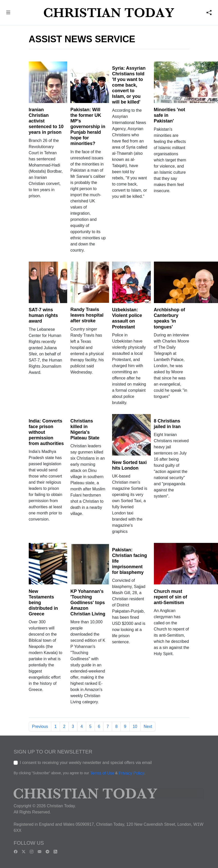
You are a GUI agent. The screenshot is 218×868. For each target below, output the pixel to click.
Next (148, 726)
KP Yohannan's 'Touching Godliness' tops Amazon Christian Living (88, 603)
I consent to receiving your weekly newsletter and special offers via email (86, 763)
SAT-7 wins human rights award (43, 315)
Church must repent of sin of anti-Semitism (171, 597)
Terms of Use (102, 773)
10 (135, 726)
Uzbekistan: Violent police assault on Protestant (127, 318)
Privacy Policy (132, 773)
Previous (40, 726)
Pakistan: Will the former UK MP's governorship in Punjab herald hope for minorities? (88, 127)
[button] (8, 13)
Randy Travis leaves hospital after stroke (87, 315)
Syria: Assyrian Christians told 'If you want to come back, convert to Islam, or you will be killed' (129, 85)
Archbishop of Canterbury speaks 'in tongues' (170, 318)
